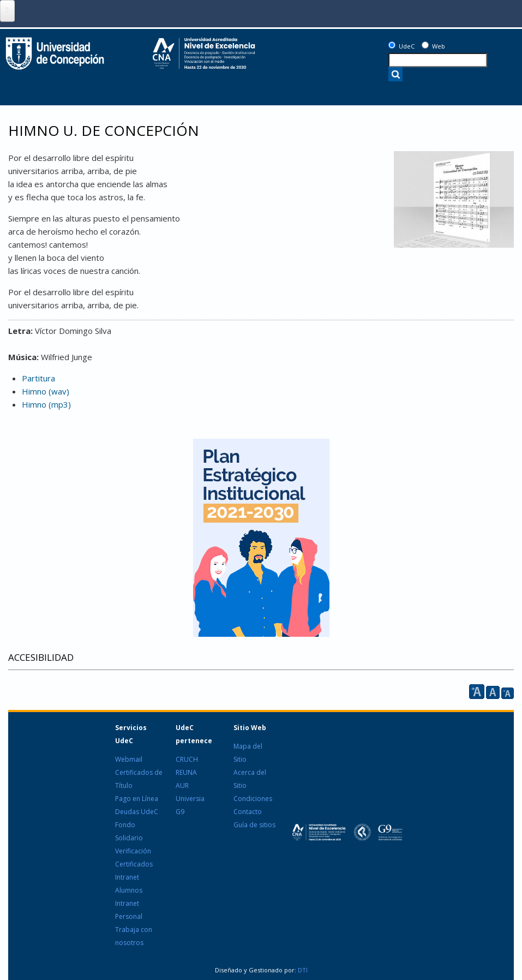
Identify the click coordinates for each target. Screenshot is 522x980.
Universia (190, 799)
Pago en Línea (137, 799)
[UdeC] (392, 45)
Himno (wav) (46, 391)
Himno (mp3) (46, 404)
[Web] (425, 45)
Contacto (248, 812)
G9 (180, 812)
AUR (182, 785)
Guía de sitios (254, 825)
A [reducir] (508, 693)
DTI (302, 970)
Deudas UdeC (137, 812)
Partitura (38, 378)
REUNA (186, 772)
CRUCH (187, 759)
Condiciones (253, 799)
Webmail (129, 759)
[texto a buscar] (438, 60)
